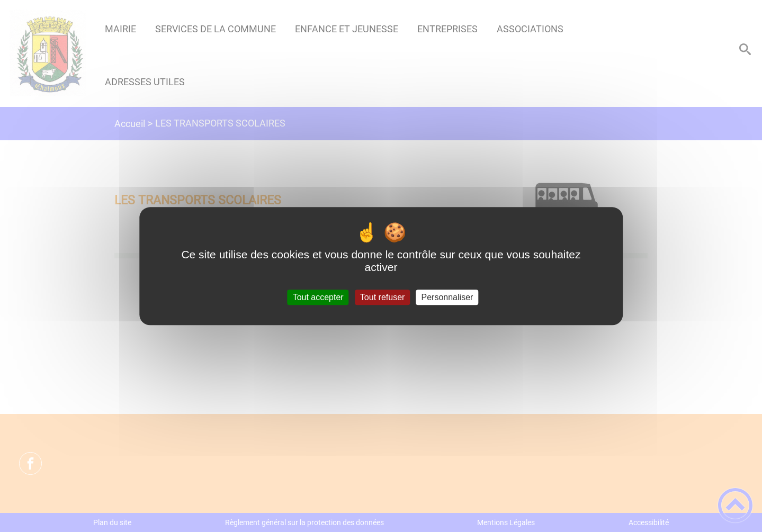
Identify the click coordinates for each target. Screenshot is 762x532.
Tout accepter (318, 297)
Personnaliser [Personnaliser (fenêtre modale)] (447, 297)
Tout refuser (382, 297)
